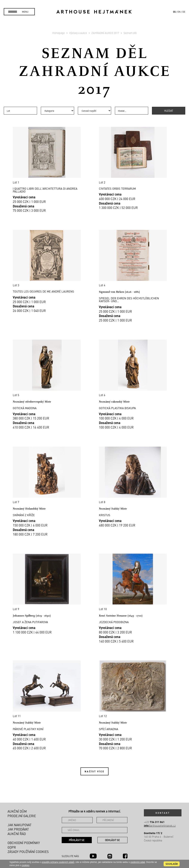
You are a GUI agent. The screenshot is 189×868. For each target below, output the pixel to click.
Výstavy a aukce (78, 33)
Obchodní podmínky (24, 843)
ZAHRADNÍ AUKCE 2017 (106, 33)
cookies (25, 865)
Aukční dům (17, 811)
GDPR (12, 847)
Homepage (59, 33)
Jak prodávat (18, 829)
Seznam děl (130, 33)
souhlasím (172, 864)
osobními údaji (138, 862)
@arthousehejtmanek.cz (160, 826)
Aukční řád (17, 834)
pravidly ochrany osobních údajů (58, 862)
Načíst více (94, 771)
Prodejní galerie (22, 816)
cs (174, 12)
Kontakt (163, 813)
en (179, 12)
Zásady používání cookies (28, 852)
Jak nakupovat (19, 825)
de (184, 12)
